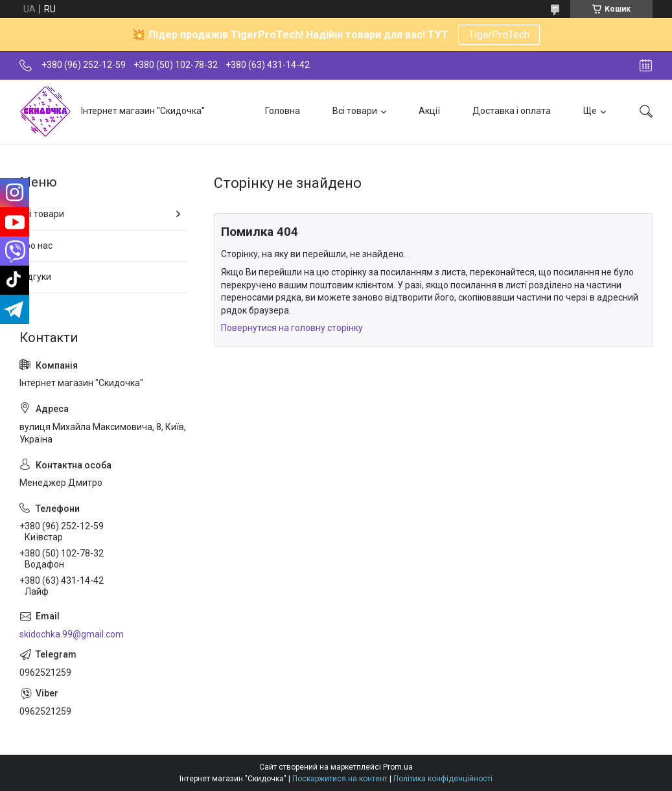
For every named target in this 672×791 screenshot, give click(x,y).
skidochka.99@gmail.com (72, 634)
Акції (429, 111)
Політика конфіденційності (443, 779)
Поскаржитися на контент (340, 779)
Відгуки (35, 277)
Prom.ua (398, 767)
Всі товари (355, 111)
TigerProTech (499, 35)
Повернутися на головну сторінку (292, 328)
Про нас (36, 246)
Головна (283, 111)
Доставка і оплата (512, 111)
